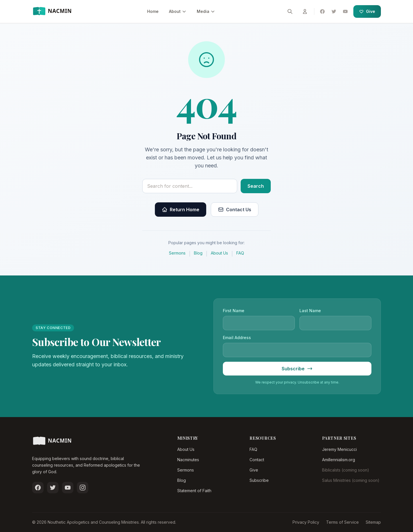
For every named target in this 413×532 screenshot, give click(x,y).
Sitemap (373, 522)
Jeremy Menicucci (339, 449)
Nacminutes (188, 460)
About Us (219, 253)
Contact (257, 460)
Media (206, 11)
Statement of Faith (194, 491)
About (178, 11)
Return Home (181, 210)
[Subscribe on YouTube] (68, 488)
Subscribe (259, 480)
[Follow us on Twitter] (53, 488)
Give (367, 11)
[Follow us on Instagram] (83, 488)
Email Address (237, 338)
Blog (198, 253)
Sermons (177, 253)
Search (256, 186)
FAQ (240, 253)
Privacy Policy (306, 522)
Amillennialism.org (339, 460)
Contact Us (235, 210)
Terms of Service (342, 522)
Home (153, 11)
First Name (234, 311)
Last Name (310, 311)
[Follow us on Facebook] (38, 488)
